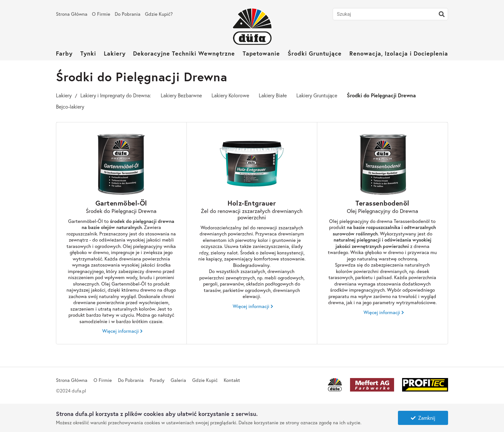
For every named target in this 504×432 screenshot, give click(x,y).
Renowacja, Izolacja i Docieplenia (399, 53)
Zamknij (423, 418)
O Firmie (101, 14)
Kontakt (232, 380)
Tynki (88, 53)
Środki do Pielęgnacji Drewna (381, 95)
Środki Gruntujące (315, 53)
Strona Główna (72, 14)
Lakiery (115, 53)
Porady (157, 380)
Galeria (178, 380)
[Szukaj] (442, 14)
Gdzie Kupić (205, 380)
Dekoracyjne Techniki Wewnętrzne (184, 53)
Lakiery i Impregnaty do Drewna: (116, 95)
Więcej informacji (121, 331)
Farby (64, 53)
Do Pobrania (128, 14)
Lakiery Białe (273, 95)
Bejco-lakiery (70, 106)
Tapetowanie (261, 53)
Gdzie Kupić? (159, 14)
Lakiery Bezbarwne (181, 95)
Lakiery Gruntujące (317, 95)
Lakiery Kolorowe (230, 95)
